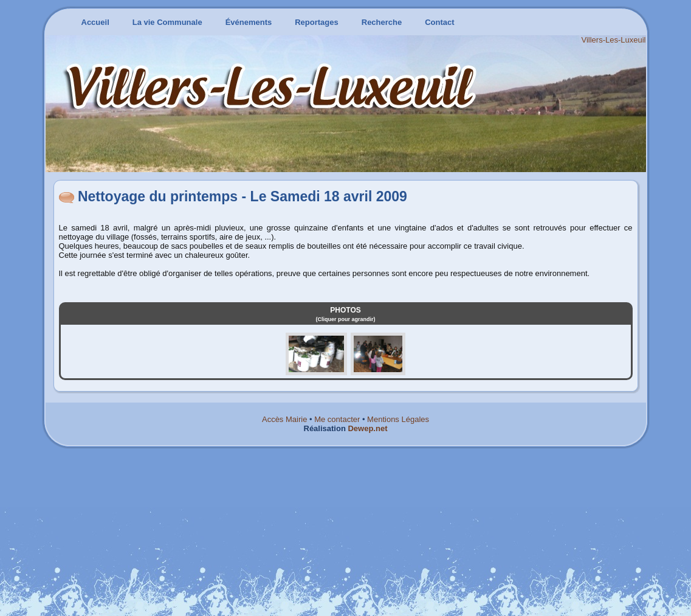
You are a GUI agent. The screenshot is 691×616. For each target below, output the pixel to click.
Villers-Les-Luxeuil (614, 40)
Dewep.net (367, 428)
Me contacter (337, 419)
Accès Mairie (284, 419)
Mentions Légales (398, 419)
